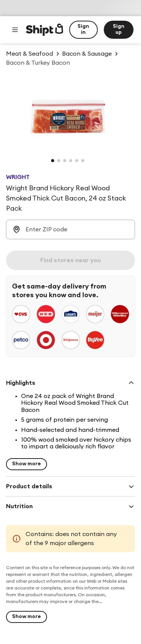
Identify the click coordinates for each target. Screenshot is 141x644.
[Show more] (27, 617)
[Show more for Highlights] (27, 464)
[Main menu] (15, 30)
